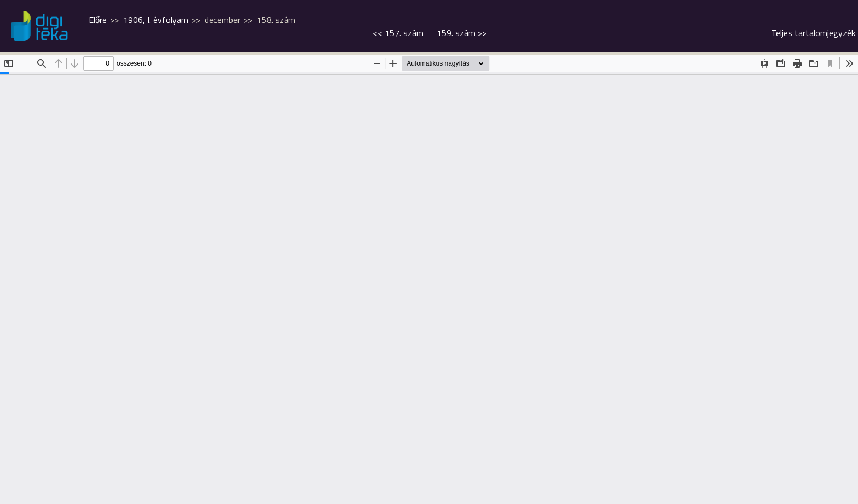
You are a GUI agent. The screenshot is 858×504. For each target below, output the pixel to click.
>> (462, 33)
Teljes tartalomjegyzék (813, 33)
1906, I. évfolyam (156, 20)
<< (398, 33)
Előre (98, 20)
